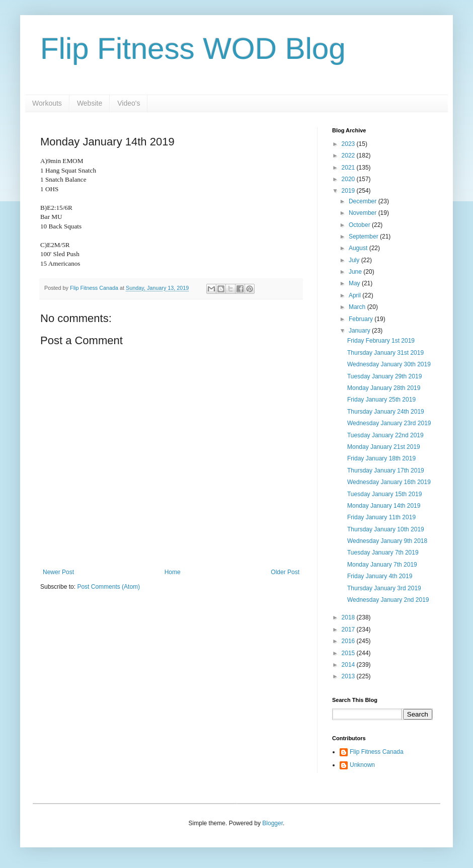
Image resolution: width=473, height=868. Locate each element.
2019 (349, 191)
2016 (349, 641)
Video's (129, 103)
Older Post (285, 572)
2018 (349, 617)
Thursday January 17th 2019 (386, 470)
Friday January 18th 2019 (381, 458)
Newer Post (58, 572)
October (360, 225)
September (364, 236)
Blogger (272, 823)
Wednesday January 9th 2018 (387, 541)
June (356, 272)
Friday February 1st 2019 (381, 341)
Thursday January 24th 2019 (386, 412)
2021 (349, 168)
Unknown (362, 765)
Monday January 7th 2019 (382, 565)
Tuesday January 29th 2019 (384, 376)
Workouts (47, 103)
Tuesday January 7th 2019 (383, 553)
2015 (349, 653)
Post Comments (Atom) (108, 587)
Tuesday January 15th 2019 (384, 494)
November (364, 213)
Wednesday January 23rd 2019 (389, 423)
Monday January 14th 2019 (384, 506)
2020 (349, 179)
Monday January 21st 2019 (384, 447)
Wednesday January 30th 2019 (389, 364)
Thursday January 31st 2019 (385, 353)
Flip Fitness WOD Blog (193, 49)
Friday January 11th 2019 (381, 517)
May (355, 283)
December (364, 201)
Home (173, 572)
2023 (349, 144)
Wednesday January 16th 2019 (389, 482)
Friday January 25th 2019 (381, 400)
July (355, 260)
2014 (349, 665)
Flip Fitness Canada (377, 752)
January (360, 331)
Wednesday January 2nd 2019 (388, 600)
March (358, 307)
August (359, 248)
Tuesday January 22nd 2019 (385, 435)
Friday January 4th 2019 (380, 576)
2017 (349, 629)
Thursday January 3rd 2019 (384, 588)
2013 (349, 676)
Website (90, 103)
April (356, 295)
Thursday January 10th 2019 (386, 529)
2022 (349, 155)
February (362, 319)
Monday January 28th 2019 (384, 388)
